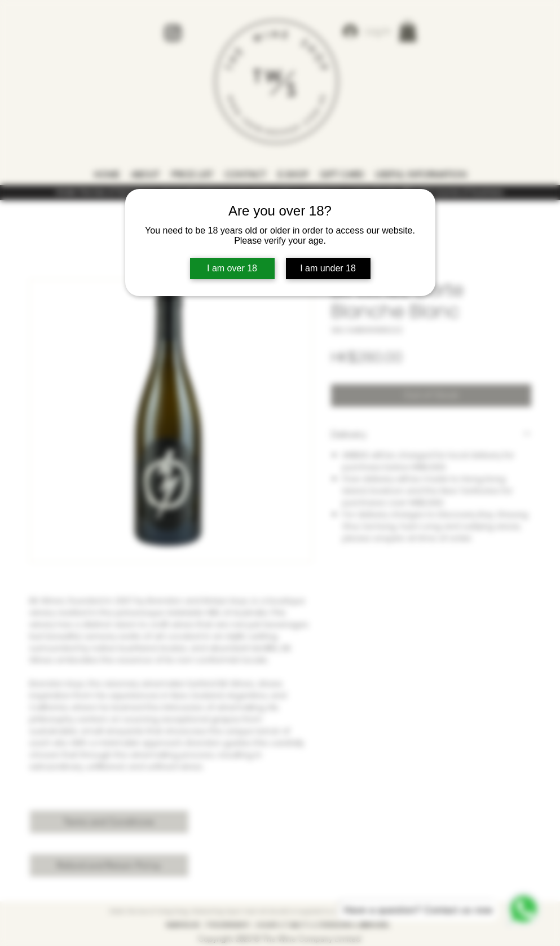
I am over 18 (232, 268)
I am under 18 (328, 268)
